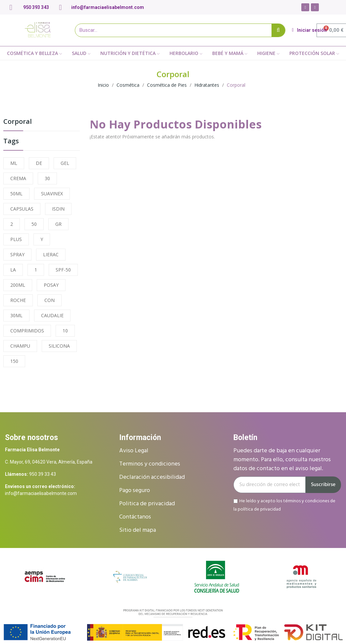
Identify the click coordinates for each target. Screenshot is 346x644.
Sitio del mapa (138, 530)
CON (49, 300)
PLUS (16, 239)
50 (34, 224)
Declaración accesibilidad (152, 477)
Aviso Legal (134, 451)
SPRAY (17, 254)
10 (65, 331)
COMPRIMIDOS (27, 331)
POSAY (51, 285)
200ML (18, 285)
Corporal (18, 122)
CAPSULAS (22, 209)
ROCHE (18, 300)
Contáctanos (135, 517)
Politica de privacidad (147, 504)
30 (47, 178)
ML (14, 163)
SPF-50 (63, 270)
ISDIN (58, 209)
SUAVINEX (52, 194)
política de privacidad (259, 509)
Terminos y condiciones (150, 464)
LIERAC (51, 254)
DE (39, 163)
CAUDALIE (52, 315)
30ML (16, 315)
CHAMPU (20, 346)
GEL (65, 163)
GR (58, 224)
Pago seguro (135, 491)
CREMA (18, 178)
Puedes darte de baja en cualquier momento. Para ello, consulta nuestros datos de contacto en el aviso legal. (282, 460)
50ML (16, 194)
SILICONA (59, 346)
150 (14, 361)
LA (13, 270)
